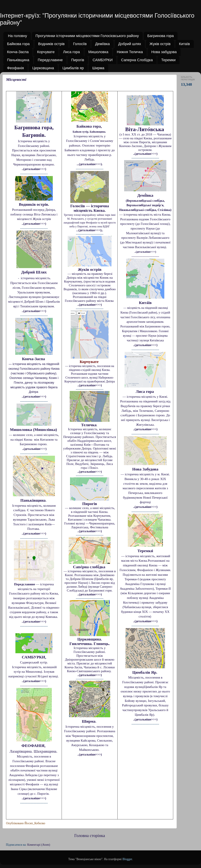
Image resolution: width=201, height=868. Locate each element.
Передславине (50, 60)
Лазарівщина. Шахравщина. (34, 751)
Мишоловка (98, 52)
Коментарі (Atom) (39, 845)
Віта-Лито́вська (145, 129)
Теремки (168, 60)
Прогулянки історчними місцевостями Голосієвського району (87, 36)
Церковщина (43, 68)
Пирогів (78, 60)
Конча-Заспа (18, 52)
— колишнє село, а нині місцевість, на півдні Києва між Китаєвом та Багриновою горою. (34, 439)
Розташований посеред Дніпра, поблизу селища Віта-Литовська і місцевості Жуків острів (34, 214)
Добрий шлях (130, 44)
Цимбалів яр (73, 68)
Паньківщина (18, 60)
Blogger (127, 859)
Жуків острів (160, 44)
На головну (18, 36)
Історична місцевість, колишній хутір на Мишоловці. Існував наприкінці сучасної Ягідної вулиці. (34, 672)
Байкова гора (18, 44)
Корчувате (46, 52)
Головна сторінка (90, 836)
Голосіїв (80, 44)
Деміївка (102, 44)
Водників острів (51, 44)
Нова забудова (164, 52)
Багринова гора (161, 36)
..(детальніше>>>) (34, 169)
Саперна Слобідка (137, 60)
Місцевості (16, 79)
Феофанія (15, 68)
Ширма (98, 68)
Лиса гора (71, 52)
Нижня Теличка (130, 52)
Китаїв (185, 44)
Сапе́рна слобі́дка (90, 567)
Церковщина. (90, 639)
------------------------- (34, 686)
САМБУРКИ (103, 60)
